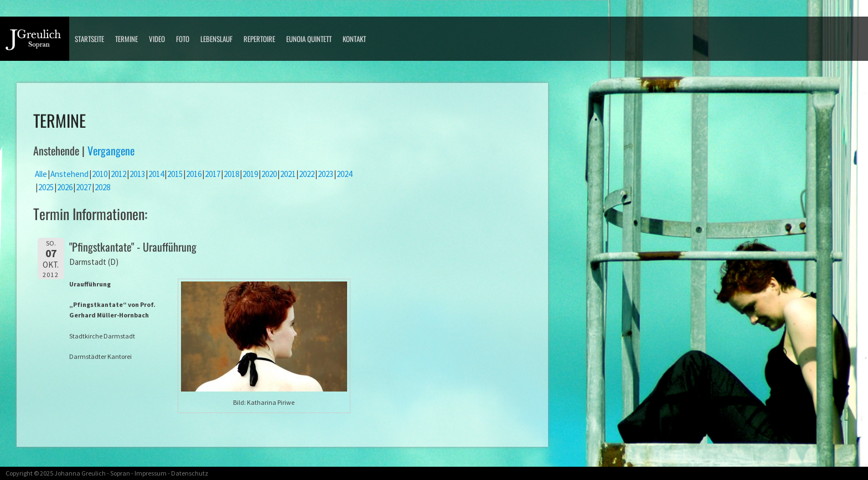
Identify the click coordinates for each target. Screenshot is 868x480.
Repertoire (259, 39)
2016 (194, 174)
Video (157, 39)
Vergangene (111, 150)
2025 (46, 187)
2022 (307, 174)
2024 (344, 174)
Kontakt (354, 39)
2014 (156, 174)
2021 (288, 174)
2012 (118, 174)
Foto (183, 39)
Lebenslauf (216, 39)
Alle (41, 174)
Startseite (89, 39)
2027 (84, 187)
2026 (65, 187)
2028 (102, 187)
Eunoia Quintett (309, 39)
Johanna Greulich (80, 473)
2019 (250, 174)
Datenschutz (190, 473)
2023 (325, 174)
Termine (126, 39)
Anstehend (69, 174)
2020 (269, 174)
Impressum (151, 473)
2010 (100, 174)
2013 (137, 174)
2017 (213, 174)
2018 (231, 174)
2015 (175, 174)
